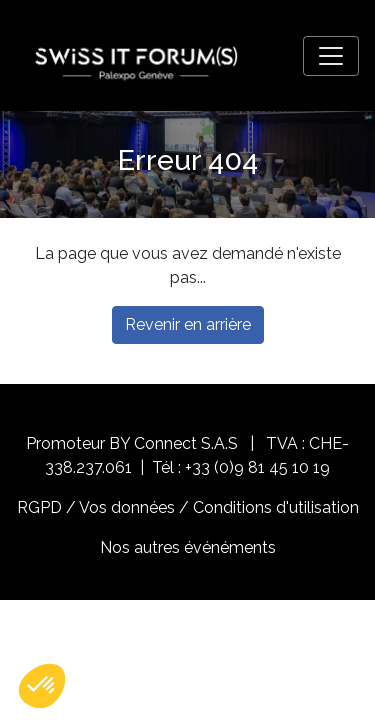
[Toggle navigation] (331, 56)
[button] (42, 686)
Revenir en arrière (188, 324)
